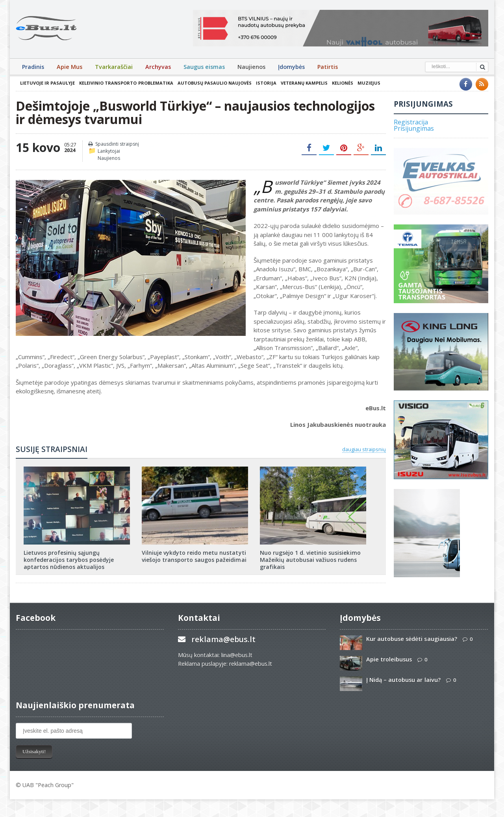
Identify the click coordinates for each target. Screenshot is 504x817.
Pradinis (33, 67)
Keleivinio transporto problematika (126, 83)
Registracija (411, 122)
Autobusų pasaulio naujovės (214, 83)
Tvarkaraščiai (114, 67)
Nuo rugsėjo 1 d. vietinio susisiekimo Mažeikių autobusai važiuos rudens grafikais (310, 560)
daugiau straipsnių (364, 449)
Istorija (266, 83)
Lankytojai (109, 151)
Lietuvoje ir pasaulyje (47, 83)
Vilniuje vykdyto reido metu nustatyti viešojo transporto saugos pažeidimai (194, 556)
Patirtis (328, 67)
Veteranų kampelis (304, 83)
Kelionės (342, 83)
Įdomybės (291, 67)
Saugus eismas (204, 67)
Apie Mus (69, 67)
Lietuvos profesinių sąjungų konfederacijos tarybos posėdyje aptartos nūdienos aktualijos (69, 560)
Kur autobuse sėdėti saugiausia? (411, 639)
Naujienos (251, 67)
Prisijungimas (414, 128)
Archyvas (158, 67)
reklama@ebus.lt (223, 639)
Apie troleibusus (389, 659)
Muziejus (369, 83)
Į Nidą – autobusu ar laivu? (403, 680)
